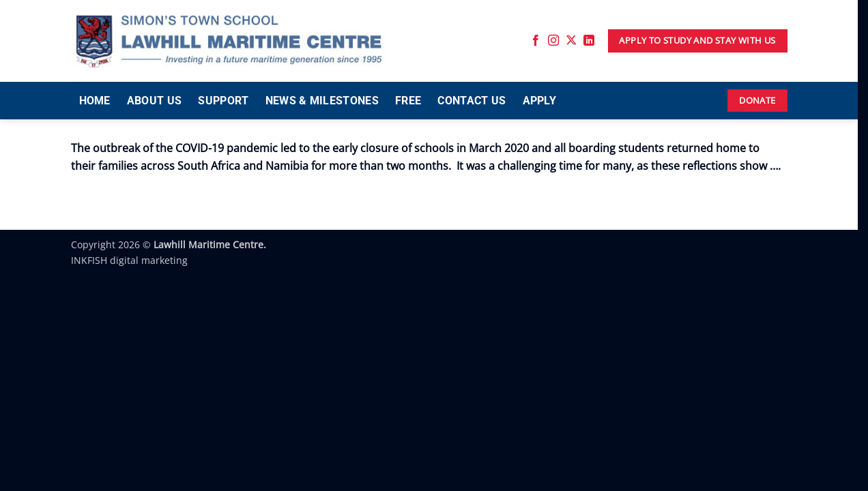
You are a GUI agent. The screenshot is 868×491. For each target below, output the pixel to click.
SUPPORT (223, 101)
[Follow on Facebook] (536, 41)
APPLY (540, 101)
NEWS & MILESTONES (322, 101)
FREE (408, 101)
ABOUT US (155, 101)
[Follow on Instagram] (553, 41)
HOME (95, 101)
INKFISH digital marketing (129, 260)
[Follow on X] (571, 41)
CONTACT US (472, 101)
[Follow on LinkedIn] (589, 41)
